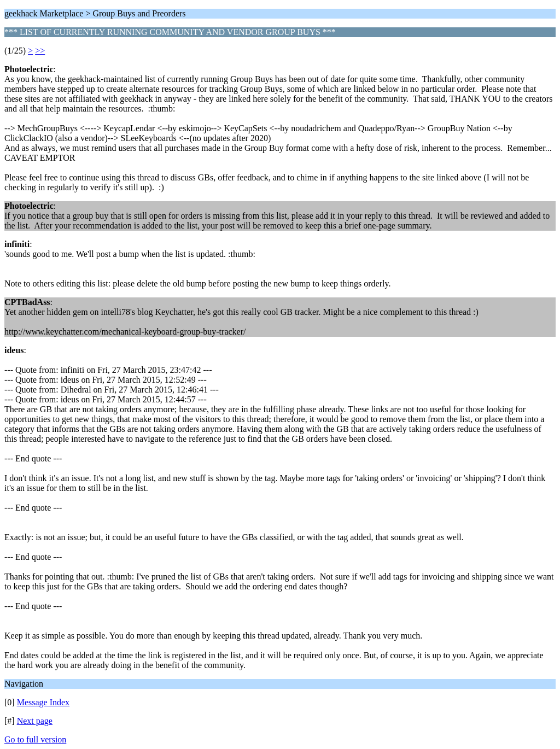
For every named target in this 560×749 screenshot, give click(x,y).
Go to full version (35, 739)
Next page (35, 721)
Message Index (43, 702)
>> (40, 51)
